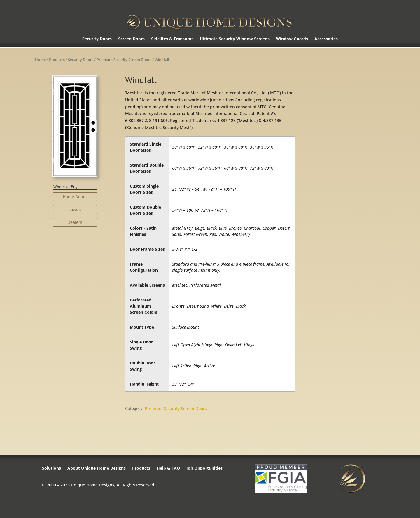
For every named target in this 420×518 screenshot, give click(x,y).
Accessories (326, 39)
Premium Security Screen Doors (124, 60)
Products (57, 60)
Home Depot (75, 197)
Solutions (51, 468)
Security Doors (97, 39)
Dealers (75, 222)
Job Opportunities (204, 468)
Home (40, 60)
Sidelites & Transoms (172, 39)
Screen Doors (131, 39)
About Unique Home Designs (97, 468)
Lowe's (75, 209)
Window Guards (292, 39)
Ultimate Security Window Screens (235, 39)
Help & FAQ (168, 468)
